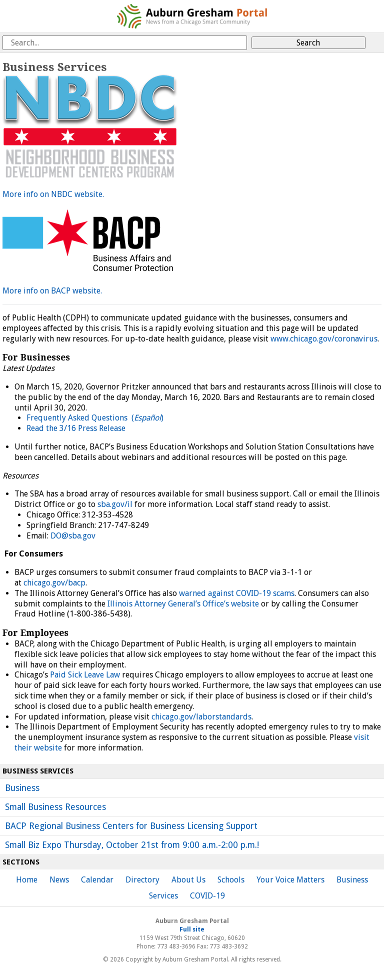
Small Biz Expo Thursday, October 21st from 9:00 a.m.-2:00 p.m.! (132, 845)
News (59, 880)
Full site (192, 929)
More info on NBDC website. (53, 194)
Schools (231, 880)
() (147, 418)
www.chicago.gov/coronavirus (324, 339)
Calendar (97, 880)
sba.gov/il (115, 504)
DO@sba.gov (73, 536)
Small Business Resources (55, 807)
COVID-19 (207, 896)
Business (22, 788)
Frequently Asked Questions (79, 418)
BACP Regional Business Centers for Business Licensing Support (131, 826)
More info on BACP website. (52, 291)
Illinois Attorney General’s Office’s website (183, 604)
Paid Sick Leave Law (85, 675)
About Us (188, 880)
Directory (142, 880)
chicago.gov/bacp (54, 583)
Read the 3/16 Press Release (76, 428)
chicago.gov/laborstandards (201, 717)
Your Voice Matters (290, 880)
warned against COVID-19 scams (237, 593)
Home (27, 880)
